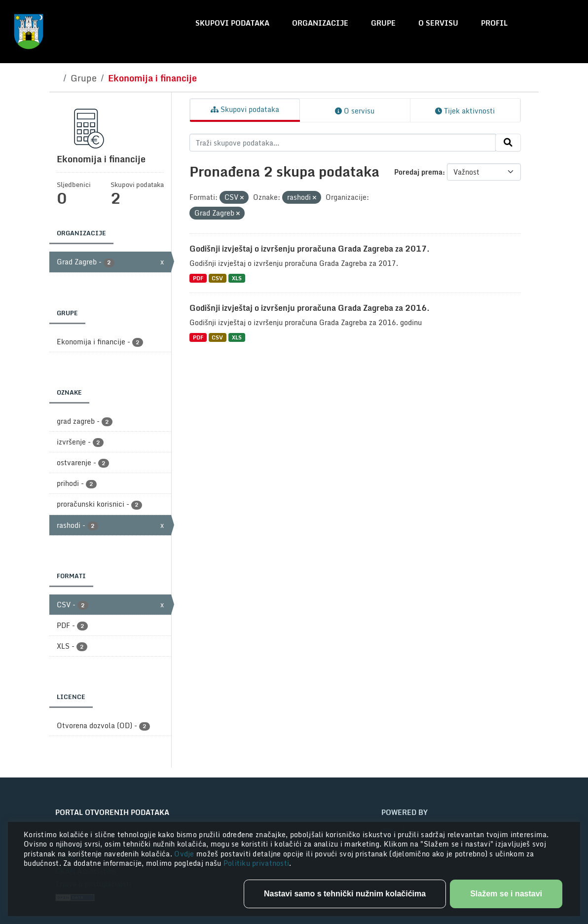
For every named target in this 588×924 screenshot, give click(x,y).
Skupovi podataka (232, 23)
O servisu (438, 23)
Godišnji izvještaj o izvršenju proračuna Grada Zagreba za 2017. (310, 249)
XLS (237, 278)
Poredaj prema (418, 172)
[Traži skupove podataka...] (343, 143)
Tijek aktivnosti (465, 111)
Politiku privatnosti (257, 863)
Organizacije (320, 23)
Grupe (383, 23)
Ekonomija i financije (152, 78)
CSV (217, 278)
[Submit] (508, 143)
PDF (198, 278)
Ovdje (185, 854)
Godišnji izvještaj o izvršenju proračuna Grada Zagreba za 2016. (310, 308)
